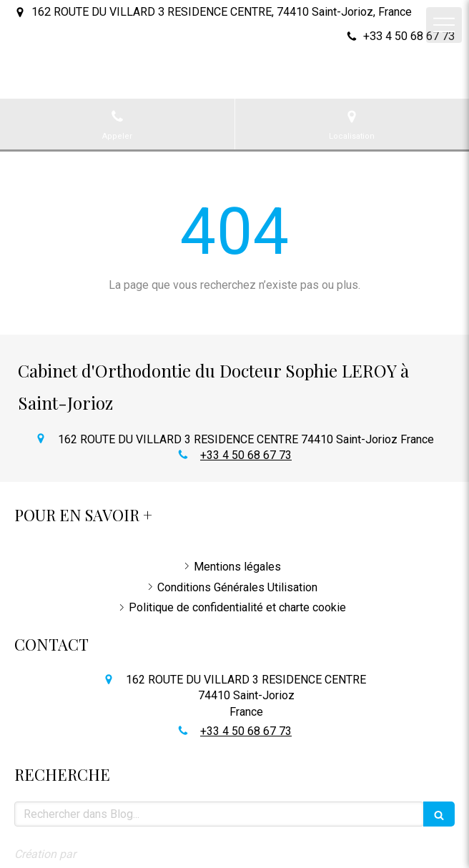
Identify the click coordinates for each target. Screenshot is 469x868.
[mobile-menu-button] (444, 25)
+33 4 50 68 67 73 (246, 455)
